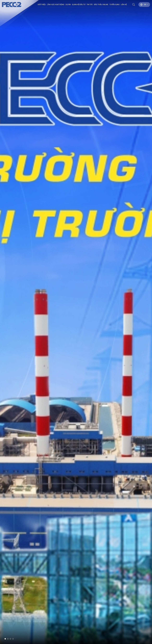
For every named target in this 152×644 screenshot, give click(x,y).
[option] (76, 322)
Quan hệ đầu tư (79, 4)
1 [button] (5, 639)
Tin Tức (90, 4)
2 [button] (8, 639)
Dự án (68, 4)
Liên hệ (124, 4)
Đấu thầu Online (101, 4)
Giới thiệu (42, 4)
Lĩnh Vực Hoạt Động (56, 4)
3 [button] (10, 639)
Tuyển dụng (115, 4)
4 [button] (13, 639)
